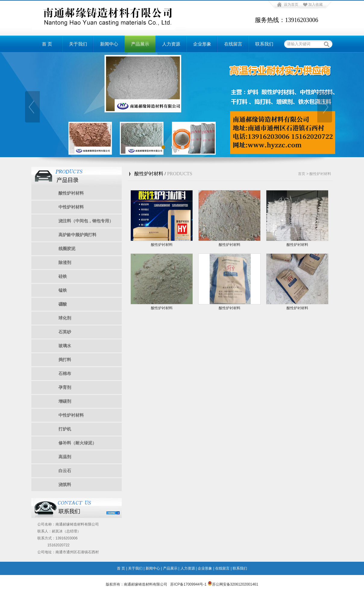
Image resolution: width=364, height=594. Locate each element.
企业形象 (202, 44)
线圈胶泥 (67, 249)
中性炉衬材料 (71, 207)
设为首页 (291, 5)
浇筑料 (65, 484)
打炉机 (65, 429)
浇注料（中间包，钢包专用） (86, 221)
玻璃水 (65, 346)
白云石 (65, 471)
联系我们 (264, 44)
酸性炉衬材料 (71, 193)
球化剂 (65, 318)
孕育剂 (65, 387)
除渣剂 (65, 262)
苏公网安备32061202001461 (233, 584)
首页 (302, 174)
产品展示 (140, 44)
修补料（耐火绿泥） (77, 443)
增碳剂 (65, 401)
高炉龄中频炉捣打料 (77, 235)
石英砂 (65, 332)
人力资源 (171, 44)
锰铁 (63, 290)
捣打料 (65, 360)
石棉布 (65, 373)
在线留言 (233, 44)
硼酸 (63, 304)
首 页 (47, 44)
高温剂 (65, 457)
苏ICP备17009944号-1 (188, 584)
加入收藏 (315, 5)
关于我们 (78, 44)
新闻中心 (109, 44)
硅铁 (63, 276)
